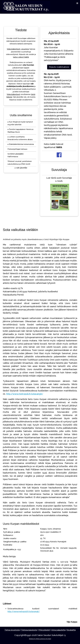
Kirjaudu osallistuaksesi (59, 67)
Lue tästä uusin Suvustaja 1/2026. (59, 194)
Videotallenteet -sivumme (18, 49)
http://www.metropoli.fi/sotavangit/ (25, 394)
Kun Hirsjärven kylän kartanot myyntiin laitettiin (20, 123)
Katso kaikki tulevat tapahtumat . (54, 146)
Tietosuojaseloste (29, 630)
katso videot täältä (21, 57)
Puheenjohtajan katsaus (17, 149)
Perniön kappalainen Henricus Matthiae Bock (21, 131)
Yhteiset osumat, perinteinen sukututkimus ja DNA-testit (20, 163)
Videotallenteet (13, 94)
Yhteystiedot (44, 630)
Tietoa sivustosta (12, 630)
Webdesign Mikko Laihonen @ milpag (40, 639)
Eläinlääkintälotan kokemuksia (21, 144)
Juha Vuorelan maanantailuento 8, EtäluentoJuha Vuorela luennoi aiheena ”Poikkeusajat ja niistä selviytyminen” (59, 51)
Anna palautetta (58, 630)
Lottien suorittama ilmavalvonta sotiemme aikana (20, 138)
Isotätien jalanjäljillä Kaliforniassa (15, 155)
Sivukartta (71, 630)
